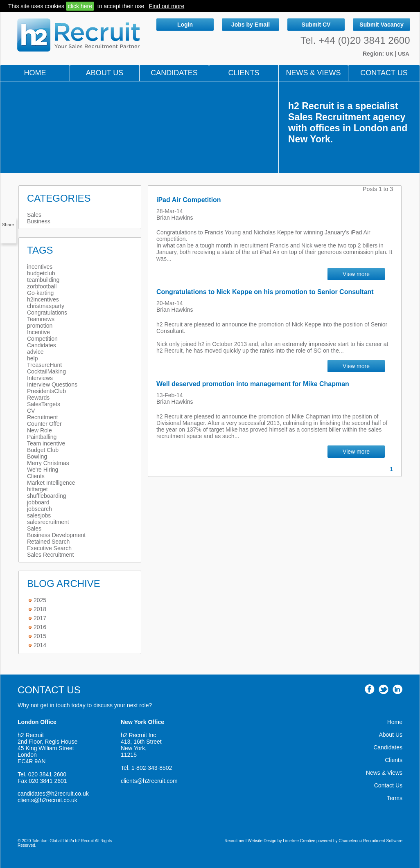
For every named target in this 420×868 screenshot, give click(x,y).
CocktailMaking (46, 371)
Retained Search (48, 542)
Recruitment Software (383, 841)
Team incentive (46, 443)
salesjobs (39, 515)
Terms (395, 798)
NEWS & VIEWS (313, 73)
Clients (244, 73)
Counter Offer (44, 424)
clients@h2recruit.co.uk (47, 800)
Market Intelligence (51, 483)
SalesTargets (44, 404)
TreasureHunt (44, 365)
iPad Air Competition (189, 200)
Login (185, 25)
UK (390, 54)
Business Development (56, 535)
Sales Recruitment (50, 555)
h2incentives (43, 299)
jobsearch (40, 509)
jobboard (38, 502)
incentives (40, 267)
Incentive (38, 332)
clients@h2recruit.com (149, 781)
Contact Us (384, 73)
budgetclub (41, 273)
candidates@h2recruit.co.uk (53, 794)
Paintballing (42, 437)
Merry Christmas (48, 463)
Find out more (167, 6)
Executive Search (49, 548)
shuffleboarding (46, 496)
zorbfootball (42, 286)
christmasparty (46, 306)
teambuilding (43, 280)
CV (31, 411)
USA (403, 54)
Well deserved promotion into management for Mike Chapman (253, 384)
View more (356, 274)
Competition (42, 339)
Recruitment (42, 417)
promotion (40, 326)
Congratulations (47, 313)
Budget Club (43, 450)
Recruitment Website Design (251, 841)
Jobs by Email (251, 25)
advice (35, 352)
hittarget (37, 489)
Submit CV (316, 25)
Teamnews (41, 319)
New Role (40, 430)
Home (35, 73)
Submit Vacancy (381, 25)
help (32, 358)
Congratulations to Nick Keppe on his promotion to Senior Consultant (265, 292)
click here (80, 6)
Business (39, 221)
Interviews (40, 378)
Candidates (174, 73)
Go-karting (40, 293)
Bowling (37, 456)
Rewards (38, 398)
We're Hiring (43, 470)
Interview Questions (52, 385)
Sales (34, 215)
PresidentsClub (46, 391)
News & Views (384, 773)
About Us (105, 73)
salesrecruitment (48, 522)
